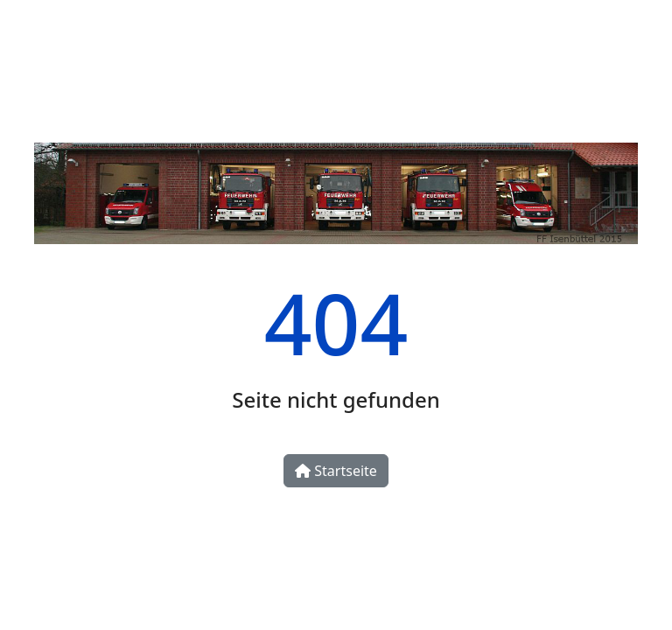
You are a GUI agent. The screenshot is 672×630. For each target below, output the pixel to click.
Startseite (336, 471)
